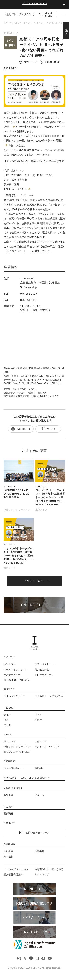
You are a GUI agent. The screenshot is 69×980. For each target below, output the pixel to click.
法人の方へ (66, 31)
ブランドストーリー (45, 664)
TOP (6, 23)
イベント (41, 23)
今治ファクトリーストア (17, 510)
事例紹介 (39, 768)
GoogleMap (30, 287)
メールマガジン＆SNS (16, 869)
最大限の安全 (42, 670)
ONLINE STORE (49, 14)
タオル (7, 715)
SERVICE (9, 689)
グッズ (7, 725)
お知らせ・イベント (22, 23)
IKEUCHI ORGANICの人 (17, 680)
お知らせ (8, 795)
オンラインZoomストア (47, 747)
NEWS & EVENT (13, 788)
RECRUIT (9, 807)
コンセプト (10, 664)
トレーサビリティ (44, 675)
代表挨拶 (8, 857)
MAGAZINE (27, 778)
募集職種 (8, 814)
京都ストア (11, 33)
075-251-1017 (29, 294)
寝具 (6, 720)
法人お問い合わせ (13, 768)
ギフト (38, 715)
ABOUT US (10, 657)
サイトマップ (42, 874)
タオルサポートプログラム (49, 696)
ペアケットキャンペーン (35, 4)
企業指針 (39, 851)
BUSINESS (10, 761)
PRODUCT (9, 708)
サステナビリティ (13, 675)
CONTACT (9, 823)
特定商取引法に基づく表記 (49, 869)
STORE (8, 735)
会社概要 (8, 851)
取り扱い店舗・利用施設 (17, 752)
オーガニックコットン (16, 670)
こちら (23, 189)
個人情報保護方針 (13, 874)
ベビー (38, 720)
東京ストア (41, 510)
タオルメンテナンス (14, 696)
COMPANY (9, 844)
